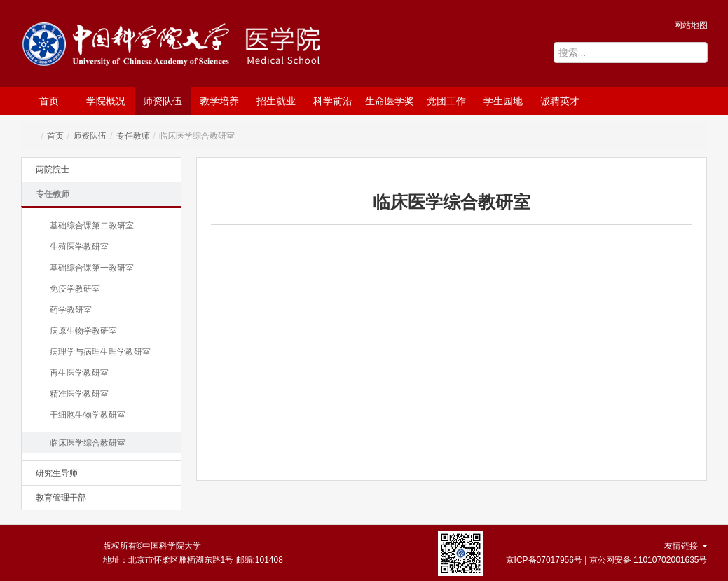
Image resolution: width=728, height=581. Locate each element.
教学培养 (219, 101)
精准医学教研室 (79, 394)
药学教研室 (71, 310)
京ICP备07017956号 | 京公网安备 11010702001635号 (607, 560)
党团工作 (446, 101)
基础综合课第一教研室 (92, 268)
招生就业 (276, 101)
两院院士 (53, 170)
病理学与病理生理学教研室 (100, 352)
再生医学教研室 (79, 373)
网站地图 (691, 25)
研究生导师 (57, 473)
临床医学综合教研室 (88, 443)
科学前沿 (333, 101)
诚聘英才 (560, 101)
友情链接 (686, 546)
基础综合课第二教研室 (92, 226)
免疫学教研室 (75, 289)
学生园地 (503, 101)
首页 (49, 101)
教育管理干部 (61, 498)
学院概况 (106, 101)
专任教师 (133, 136)
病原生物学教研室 (83, 331)
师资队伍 (163, 101)
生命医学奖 (390, 101)
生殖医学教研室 (79, 247)
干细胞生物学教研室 (88, 415)
